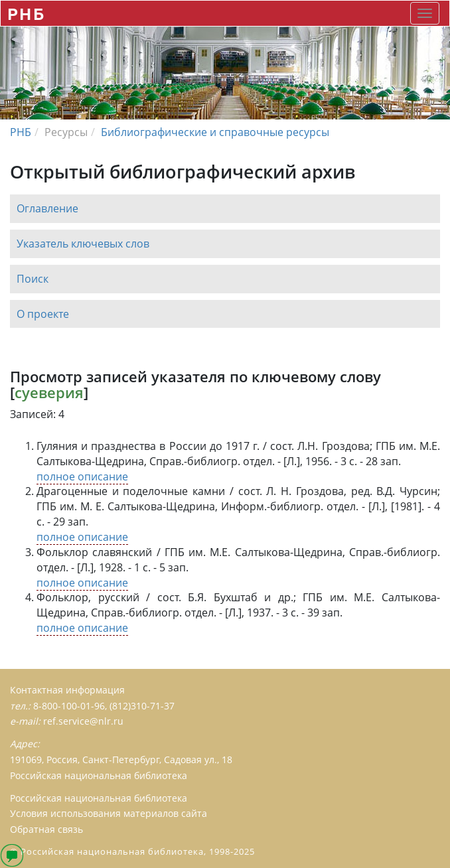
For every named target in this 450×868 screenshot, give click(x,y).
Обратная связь (46, 829)
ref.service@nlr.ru (83, 721)
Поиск (33, 279)
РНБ (26, 14)
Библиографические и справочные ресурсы (215, 132)
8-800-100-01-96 (69, 706)
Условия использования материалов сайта (109, 813)
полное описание (82, 476)
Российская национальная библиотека (99, 798)
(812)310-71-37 (142, 706)
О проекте (43, 314)
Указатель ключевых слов (83, 244)
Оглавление (47, 208)
